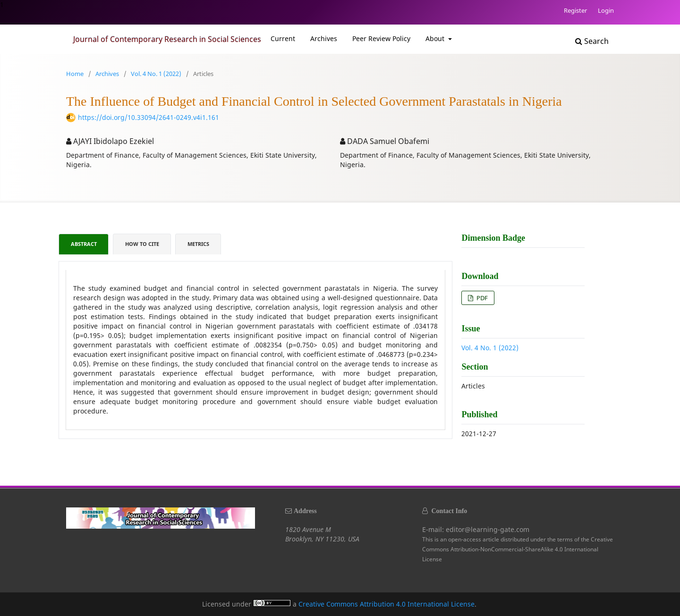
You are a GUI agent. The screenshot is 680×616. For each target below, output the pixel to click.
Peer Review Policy (381, 38)
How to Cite (142, 244)
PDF (481, 298)
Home (75, 74)
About (436, 38)
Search (592, 41)
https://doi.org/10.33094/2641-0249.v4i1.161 (149, 117)
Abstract (84, 244)
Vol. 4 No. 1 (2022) (156, 74)
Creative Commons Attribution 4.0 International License (387, 604)
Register (575, 10)
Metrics (198, 244)
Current (283, 38)
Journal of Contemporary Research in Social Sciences (167, 39)
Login (606, 10)
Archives (324, 38)
